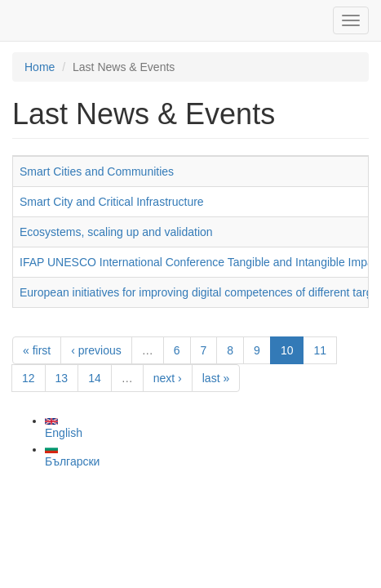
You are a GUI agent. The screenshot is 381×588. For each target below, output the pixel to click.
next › (168, 378)
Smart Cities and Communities (97, 171)
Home (40, 67)
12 (29, 378)
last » (216, 378)
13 (62, 378)
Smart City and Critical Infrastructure (112, 202)
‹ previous (96, 350)
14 (95, 378)
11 (320, 350)
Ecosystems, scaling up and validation (116, 232)
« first (37, 350)
